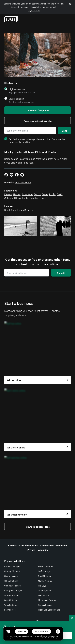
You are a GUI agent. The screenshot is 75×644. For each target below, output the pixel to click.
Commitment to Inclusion (54, 545)
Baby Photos (10, 610)
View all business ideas (38, 526)
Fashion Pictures (46, 566)
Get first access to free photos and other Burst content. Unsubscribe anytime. (36, 140)
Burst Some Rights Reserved (19, 210)
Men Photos (43, 595)
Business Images (12, 566)
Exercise (34, 198)
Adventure (27, 194)
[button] (8, 632)
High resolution (17, 89)
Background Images (13, 590)
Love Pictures (11, 600)
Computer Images (12, 585)
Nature (17, 194)
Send (65, 130)
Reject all (22, 631)
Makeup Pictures (12, 571)
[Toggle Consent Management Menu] (8, 632)
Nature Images (11, 576)
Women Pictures (12, 595)
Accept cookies (42, 631)
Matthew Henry (23, 182)
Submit (61, 273)
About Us (43, 550)
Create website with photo (38, 121)
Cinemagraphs (45, 590)
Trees (45, 194)
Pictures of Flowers (47, 600)
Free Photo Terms (28, 545)
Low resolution (16, 99)
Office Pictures (11, 581)
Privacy (31, 550)
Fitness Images (45, 605)
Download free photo (38, 110)
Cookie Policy (52, 638)
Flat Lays (42, 585)
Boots (25, 198)
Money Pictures (45, 581)
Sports (37, 194)
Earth (60, 194)
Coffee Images (45, 571)
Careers (12, 545)
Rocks (52, 194)
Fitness (8, 194)
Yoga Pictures (11, 605)
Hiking (17, 198)
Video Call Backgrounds (49, 610)
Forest (43, 198)
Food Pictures (44, 576)
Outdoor (9, 198)
